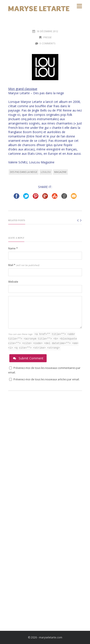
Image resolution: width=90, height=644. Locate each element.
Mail (24, 265)
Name (13, 248)
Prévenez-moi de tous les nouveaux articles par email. (47, 379)
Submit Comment (28, 358)
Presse (47, 37)
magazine (60, 172)
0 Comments (47, 43)
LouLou (46, 172)
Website (13, 282)
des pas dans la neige (24, 172)
